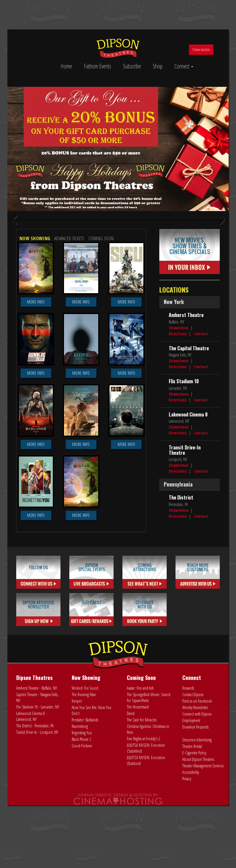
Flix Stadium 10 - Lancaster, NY (38, 784)
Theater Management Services (203, 843)
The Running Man (84, 772)
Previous (16, 259)
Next (220, 259)
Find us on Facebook (197, 778)
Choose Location (201, 50)
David (131, 790)
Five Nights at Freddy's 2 (144, 816)
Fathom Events (97, 66)
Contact (201, 411)
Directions (178, 411)
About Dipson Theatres (198, 836)
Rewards (188, 765)
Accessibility (191, 849)
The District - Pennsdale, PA (35, 803)
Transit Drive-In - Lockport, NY (37, 809)
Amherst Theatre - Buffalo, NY (37, 765)
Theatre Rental (192, 823)
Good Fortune (82, 823)
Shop (158, 66)
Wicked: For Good (85, 765)
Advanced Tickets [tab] (69, 316)
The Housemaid (138, 784)
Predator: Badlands (85, 797)
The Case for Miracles (142, 797)
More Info (36, 379)
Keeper (77, 778)
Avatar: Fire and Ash (140, 765)
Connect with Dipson (197, 791)
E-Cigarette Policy (194, 830)
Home (66, 66)
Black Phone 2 (81, 816)
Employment (191, 798)
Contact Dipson (193, 772)
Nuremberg (80, 803)
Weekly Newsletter (195, 785)
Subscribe (132, 66)
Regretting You (82, 810)
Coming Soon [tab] (101, 316)
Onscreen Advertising (197, 817)
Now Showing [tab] (35, 316)
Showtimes (179, 405)
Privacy (187, 856)
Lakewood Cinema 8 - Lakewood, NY (32, 793)
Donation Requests (195, 804)
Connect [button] (184, 66)
